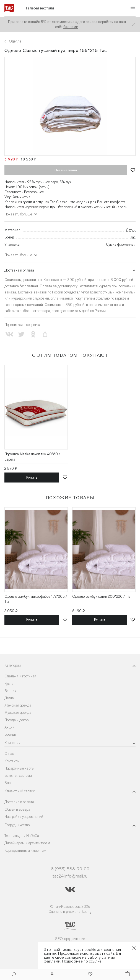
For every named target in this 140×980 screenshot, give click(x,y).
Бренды (11, 734)
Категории (13, 665)
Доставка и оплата (19, 270)
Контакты (12, 761)
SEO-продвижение (70, 939)
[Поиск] (14, 975)
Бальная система (18, 776)
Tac (133, 237)
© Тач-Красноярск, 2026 (70, 907)
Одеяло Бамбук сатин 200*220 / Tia (101, 596)
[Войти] (52, 975)
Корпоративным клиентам (25, 850)
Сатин (131, 230)
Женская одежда (18, 705)
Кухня (9, 684)
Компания (12, 743)
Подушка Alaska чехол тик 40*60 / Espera (32, 457)
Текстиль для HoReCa (22, 836)
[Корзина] (127, 975)
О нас (9, 754)
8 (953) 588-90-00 (70, 869)
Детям (9, 698)
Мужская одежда (18, 713)
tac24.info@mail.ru (70, 876)
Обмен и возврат (18, 809)
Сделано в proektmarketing (70, 912)
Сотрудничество (17, 825)
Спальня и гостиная (20, 676)
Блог (8, 783)
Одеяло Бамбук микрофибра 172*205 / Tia (36, 599)
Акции (9, 727)
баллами (71, 27)
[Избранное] (90, 975)
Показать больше (18, 214)
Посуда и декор (16, 720)
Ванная (10, 691)
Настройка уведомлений (24, 817)
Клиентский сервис (20, 791)
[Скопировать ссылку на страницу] (45, 334)
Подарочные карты (19, 768)
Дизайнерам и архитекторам (27, 843)
